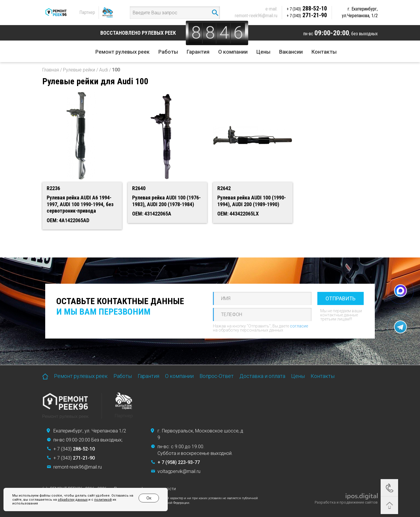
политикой (103, 500)
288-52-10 (307, 8)
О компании (233, 52)
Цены (263, 52)
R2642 (224, 188)
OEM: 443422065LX (238, 214)
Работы (168, 52)
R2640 (139, 188)
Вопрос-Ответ (217, 376)
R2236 (53, 188)
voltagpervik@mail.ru (179, 471)
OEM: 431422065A (152, 214)
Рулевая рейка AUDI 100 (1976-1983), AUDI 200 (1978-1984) (166, 201)
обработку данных (73, 500)
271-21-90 (307, 15)
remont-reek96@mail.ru (256, 16)
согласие (299, 326)
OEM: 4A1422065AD (68, 220)
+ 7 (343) (74, 449)
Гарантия (198, 52)
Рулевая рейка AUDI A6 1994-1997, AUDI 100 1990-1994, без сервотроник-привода (80, 204)
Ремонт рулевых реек (123, 52)
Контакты (324, 52)
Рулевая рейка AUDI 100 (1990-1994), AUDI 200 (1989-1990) (252, 201)
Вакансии (291, 52)
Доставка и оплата (262, 376)
